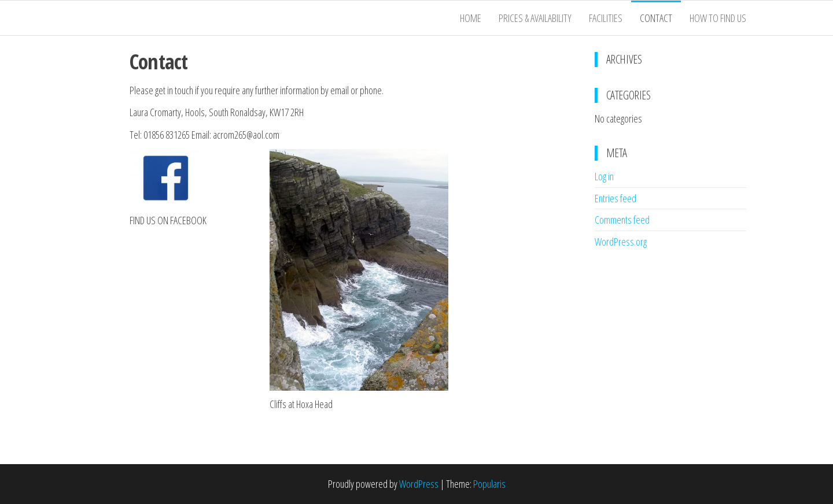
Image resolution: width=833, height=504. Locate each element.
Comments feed (622, 220)
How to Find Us (718, 18)
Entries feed (615, 198)
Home (471, 18)
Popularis (489, 484)
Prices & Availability (535, 18)
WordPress (419, 484)
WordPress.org (621, 242)
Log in (604, 176)
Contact (656, 18)
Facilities (606, 18)
